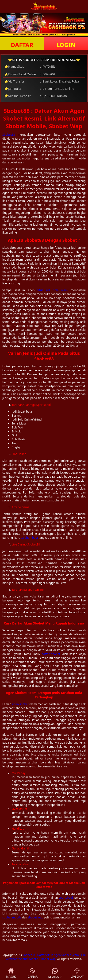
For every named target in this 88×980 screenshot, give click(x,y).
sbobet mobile (12, 917)
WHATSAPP (55, 973)
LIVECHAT (77, 973)
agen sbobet (20, 704)
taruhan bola (29, 538)
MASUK (11, 973)
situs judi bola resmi (53, 290)
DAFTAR (22, 45)
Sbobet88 (9, 135)
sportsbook (66, 898)
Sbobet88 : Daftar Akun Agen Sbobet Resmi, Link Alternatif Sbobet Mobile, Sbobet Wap (46, 957)
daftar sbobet (51, 654)
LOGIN (66, 45)
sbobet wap (36, 917)
